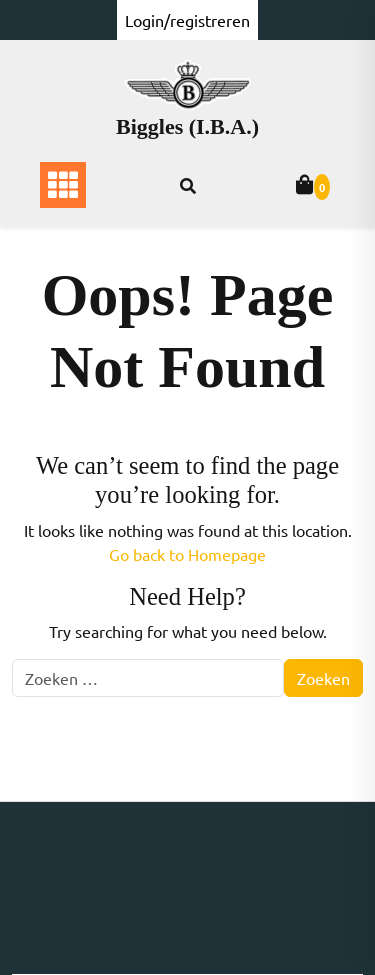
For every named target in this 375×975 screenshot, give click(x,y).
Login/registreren (187, 20)
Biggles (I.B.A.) (187, 126)
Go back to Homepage (187, 554)
